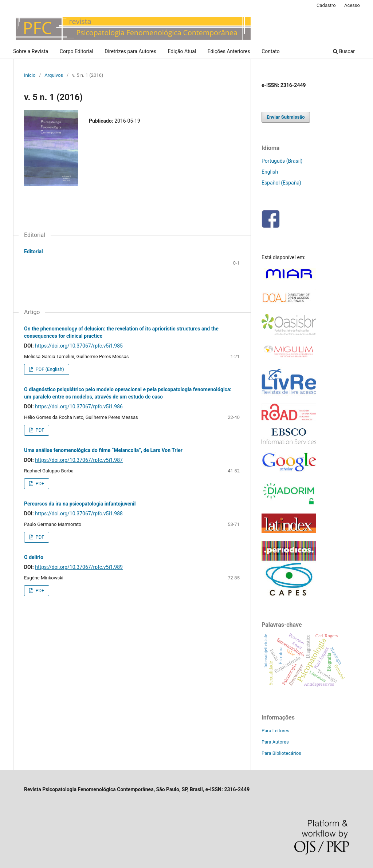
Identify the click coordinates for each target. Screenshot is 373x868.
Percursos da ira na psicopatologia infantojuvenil (80, 504)
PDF (39, 430)
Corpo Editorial (76, 51)
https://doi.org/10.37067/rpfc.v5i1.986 (79, 407)
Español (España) (281, 183)
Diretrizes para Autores (130, 51)
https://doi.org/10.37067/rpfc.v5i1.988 (79, 514)
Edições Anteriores (229, 51)
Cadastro (326, 5)
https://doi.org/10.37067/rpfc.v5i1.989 (79, 567)
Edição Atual (182, 51)
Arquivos (54, 75)
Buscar (344, 51)
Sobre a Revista (31, 51)
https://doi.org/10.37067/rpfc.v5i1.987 (79, 460)
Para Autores (275, 742)
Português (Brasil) (282, 161)
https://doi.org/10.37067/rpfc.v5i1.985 (79, 346)
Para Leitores (275, 731)
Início (30, 75)
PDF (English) (49, 369)
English (270, 172)
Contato (270, 51)
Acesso (352, 5)
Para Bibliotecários (281, 753)
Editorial (34, 251)
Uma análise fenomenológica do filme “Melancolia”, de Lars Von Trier (103, 450)
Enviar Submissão (286, 117)
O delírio (34, 557)
